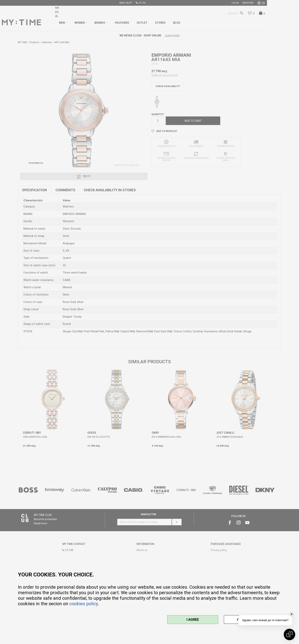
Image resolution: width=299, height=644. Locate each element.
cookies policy (84, 604)
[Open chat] (289, 634)
